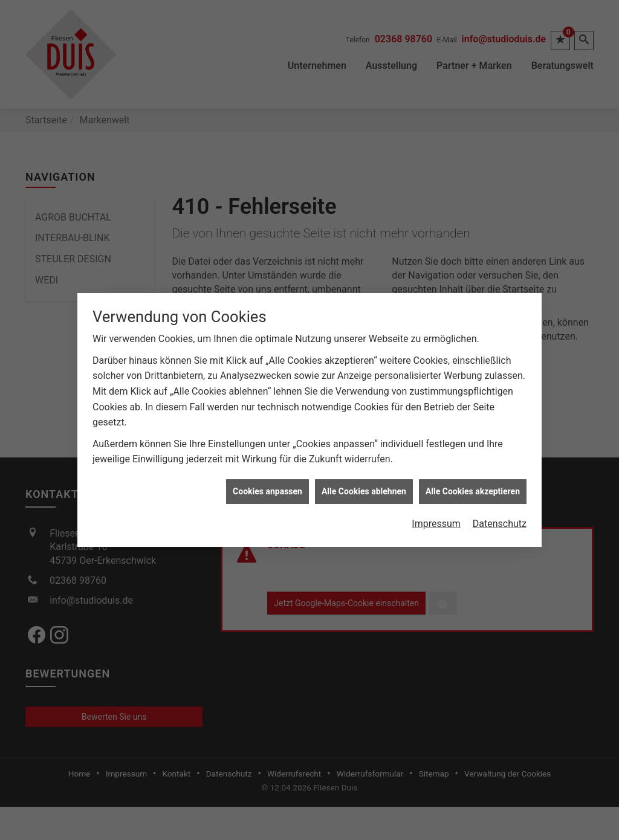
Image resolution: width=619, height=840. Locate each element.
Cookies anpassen (267, 466)
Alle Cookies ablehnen (364, 466)
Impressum (436, 498)
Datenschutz (500, 498)
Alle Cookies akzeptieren (473, 466)
